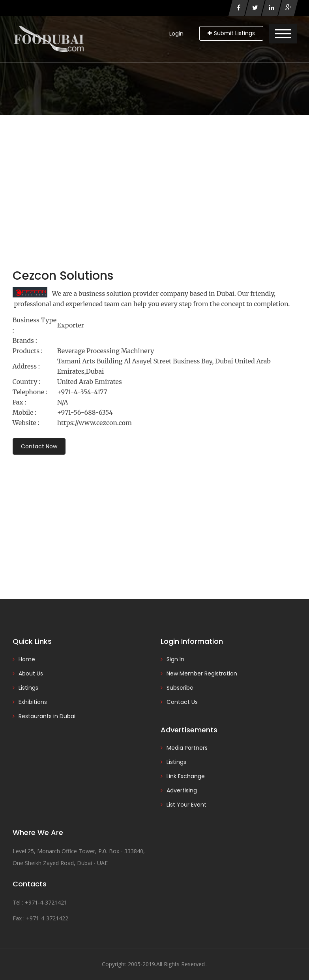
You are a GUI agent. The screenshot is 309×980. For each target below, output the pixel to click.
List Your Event (186, 805)
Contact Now (39, 446)
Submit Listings (231, 33)
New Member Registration (202, 673)
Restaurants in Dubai (47, 716)
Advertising (182, 790)
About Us (31, 673)
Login (176, 34)
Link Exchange (186, 776)
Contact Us (182, 702)
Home (27, 659)
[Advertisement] (154, 174)
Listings (28, 688)
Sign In (175, 659)
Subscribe (180, 688)
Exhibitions (33, 702)
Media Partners (187, 748)
